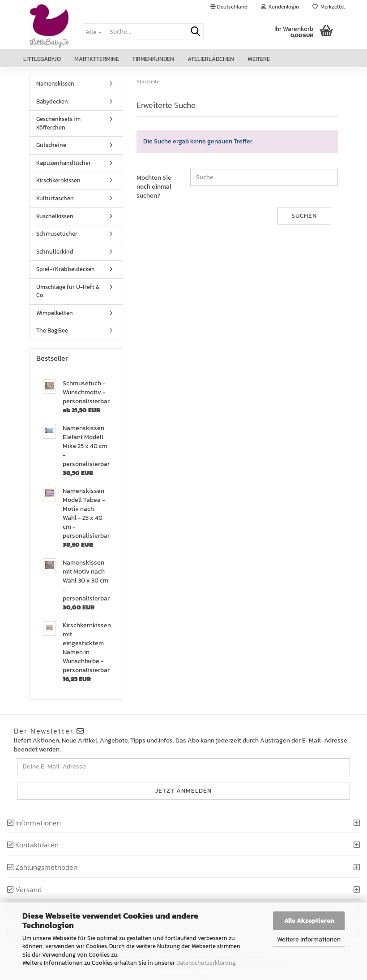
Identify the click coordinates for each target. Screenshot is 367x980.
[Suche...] (93, 31)
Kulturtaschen (55, 198)
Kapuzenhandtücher (64, 163)
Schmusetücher (57, 234)
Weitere (259, 59)
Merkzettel (329, 7)
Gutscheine (51, 145)
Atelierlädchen (211, 59)
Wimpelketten (55, 313)
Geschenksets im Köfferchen (58, 123)
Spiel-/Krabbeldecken (66, 269)
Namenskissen (55, 84)
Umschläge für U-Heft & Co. (68, 291)
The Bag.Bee (52, 330)
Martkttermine (97, 59)
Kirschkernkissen (58, 180)
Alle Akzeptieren (309, 921)
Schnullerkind (55, 252)
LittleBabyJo (42, 59)
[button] (229, 7)
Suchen (304, 216)
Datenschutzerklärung (206, 963)
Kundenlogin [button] (280, 7)
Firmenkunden (153, 59)
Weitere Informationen (309, 939)
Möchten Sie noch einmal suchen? (154, 187)
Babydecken (52, 101)
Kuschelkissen (55, 216)
